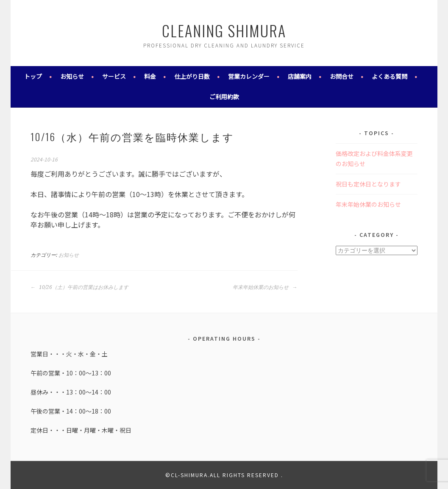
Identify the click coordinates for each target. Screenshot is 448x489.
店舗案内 (300, 76)
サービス (114, 76)
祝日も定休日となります (368, 184)
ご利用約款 (224, 97)
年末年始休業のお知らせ (265, 287)
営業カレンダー (249, 76)
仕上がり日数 (192, 76)
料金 (150, 76)
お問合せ (342, 76)
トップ (33, 76)
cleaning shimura (224, 30)
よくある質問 (390, 76)
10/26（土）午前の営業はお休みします (79, 287)
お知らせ (72, 76)
